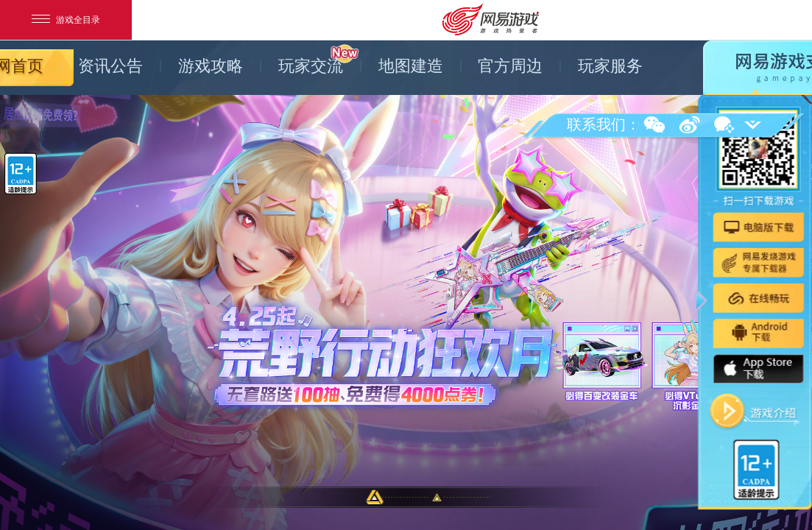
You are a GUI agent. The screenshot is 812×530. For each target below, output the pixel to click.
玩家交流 (319, 60)
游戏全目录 (66, 20)
